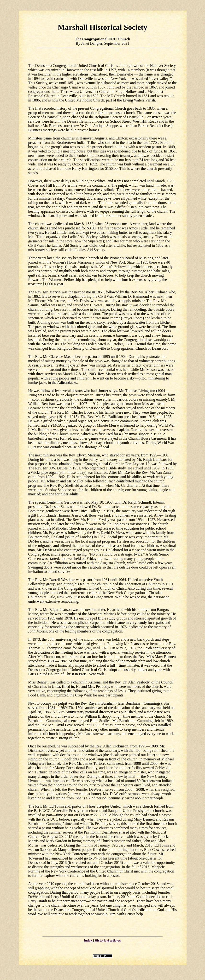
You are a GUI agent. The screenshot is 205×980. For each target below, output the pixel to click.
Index (88, 940)
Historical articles (108, 940)
